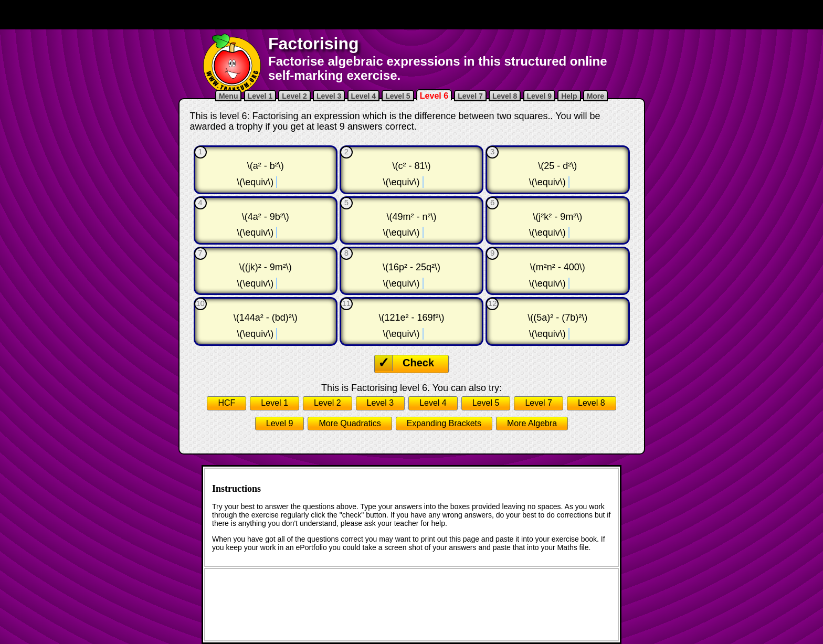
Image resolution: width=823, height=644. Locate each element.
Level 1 (260, 96)
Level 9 (539, 96)
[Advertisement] (411, 15)
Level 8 (505, 96)
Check (418, 363)
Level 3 (329, 96)
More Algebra (532, 423)
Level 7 (470, 96)
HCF (226, 403)
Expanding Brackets (444, 423)
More (595, 96)
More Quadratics (350, 423)
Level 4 (363, 96)
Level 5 (398, 96)
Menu (229, 96)
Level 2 (294, 96)
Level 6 (434, 96)
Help (569, 96)
